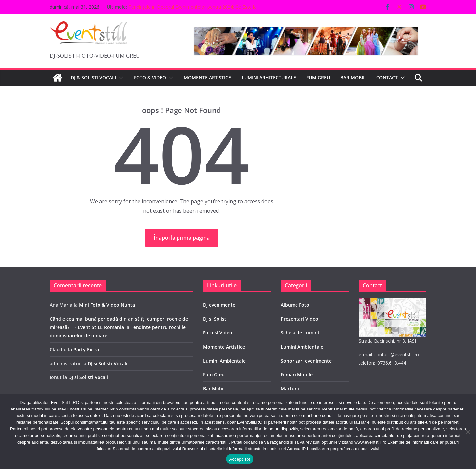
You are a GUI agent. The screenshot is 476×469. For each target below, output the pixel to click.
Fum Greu (214, 375)
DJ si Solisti (215, 319)
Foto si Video (218, 333)
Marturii (290, 389)
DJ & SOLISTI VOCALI (93, 78)
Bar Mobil (214, 389)
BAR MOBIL (353, 78)
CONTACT (387, 78)
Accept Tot (240, 459)
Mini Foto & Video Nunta (107, 305)
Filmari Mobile (297, 375)
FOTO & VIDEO (150, 78)
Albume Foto (295, 305)
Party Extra (86, 350)
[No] (468, 432)
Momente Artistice (224, 347)
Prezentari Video (299, 319)
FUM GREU (318, 78)
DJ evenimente (219, 305)
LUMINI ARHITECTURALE (269, 78)
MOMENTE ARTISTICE (207, 78)
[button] (120, 78)
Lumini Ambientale (224, 361)
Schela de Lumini (300, 333)
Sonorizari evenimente (306, 361)
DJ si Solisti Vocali (107, 363)
